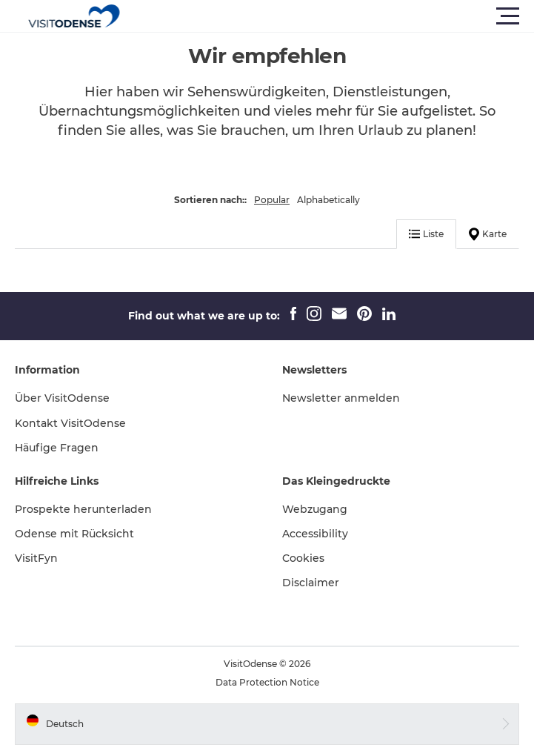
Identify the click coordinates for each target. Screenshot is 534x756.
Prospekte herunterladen (83, 509)
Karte (488, 234)
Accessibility (315, 534)
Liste (426, 234)
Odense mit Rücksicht (74, 534)
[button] (334, 16)
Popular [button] (272, 200)
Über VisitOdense (62, 398)
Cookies (303, 558)
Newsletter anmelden (341, 398)
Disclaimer (311, 583)
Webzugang (315, 509)
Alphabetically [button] (328, 200)
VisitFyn (36, 558)
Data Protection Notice (267, 682)
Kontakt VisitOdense (70, 423)
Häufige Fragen (57, 448)
